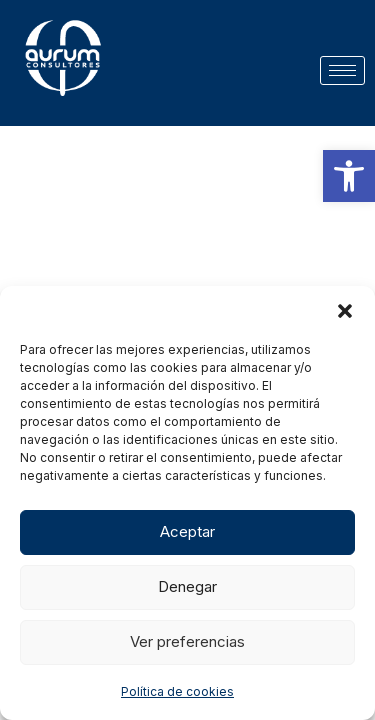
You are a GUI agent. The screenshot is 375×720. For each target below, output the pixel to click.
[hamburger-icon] (342, 70)
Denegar (187, 586)
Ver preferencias (187, 641)
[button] (349, 176)
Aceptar (187, 531)
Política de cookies (177, 691)
